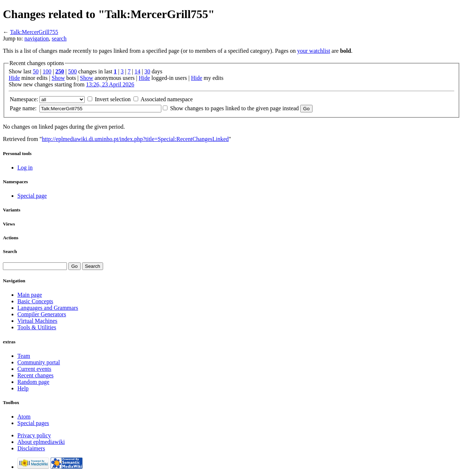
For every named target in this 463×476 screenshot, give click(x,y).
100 (47, 71)
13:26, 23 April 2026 (110, 84)
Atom (24, 417)
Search (10, 251)
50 (36, 71)
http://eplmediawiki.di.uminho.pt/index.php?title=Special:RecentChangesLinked (135, 139)
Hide (14, 78)
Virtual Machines (37, 321)
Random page (33, 382)
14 (137, 71)
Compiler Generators (42, 314)
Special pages (33, 423)
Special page (32, 196)
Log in (25, 168)
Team (24, 356)
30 (147, 71)
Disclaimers (31, 448)
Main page (30, 295)
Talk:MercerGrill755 (34, 32)
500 (72, 71)
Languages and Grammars (48, 308)
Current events (34, 369)
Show (58, 78)
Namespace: (24, 99)
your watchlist (314, 51)
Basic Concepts (35, 301)
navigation (37, 38)
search (59, 38)
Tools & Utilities (37, 327)
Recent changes (35, 375)
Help (23, 388)
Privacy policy (34, 435)
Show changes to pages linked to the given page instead (234, 108)
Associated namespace (166, 99)
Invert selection (113, 99)
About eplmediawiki (41, 442)
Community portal (39, 362)
